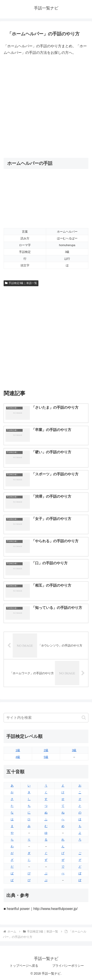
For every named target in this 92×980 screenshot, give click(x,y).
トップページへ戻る (24, 966)
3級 (74, 750)
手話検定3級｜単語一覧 (21, 283)
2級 (46, 750)
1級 (18, 750)
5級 (46, 757)
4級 (18, 757)
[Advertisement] (46, 107)
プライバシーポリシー (68, 966)
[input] (46, 718)
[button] (84, 718)
